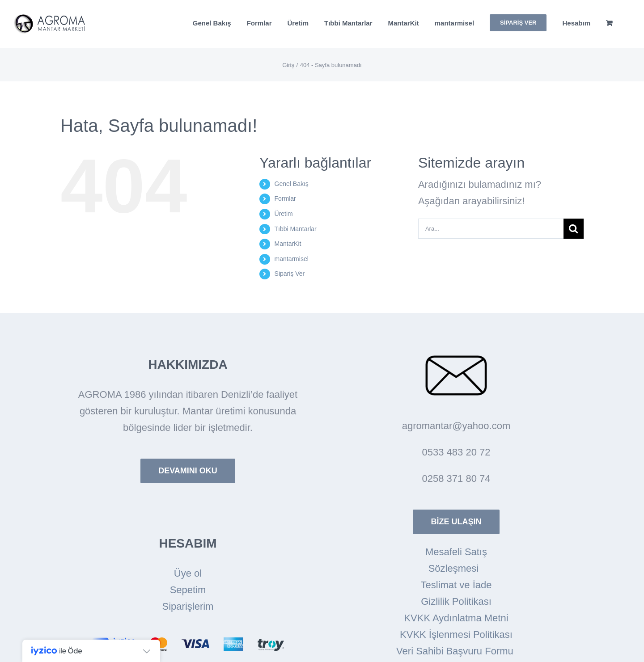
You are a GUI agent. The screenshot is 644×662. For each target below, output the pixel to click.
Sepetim (188, 590)
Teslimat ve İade (456, 585)
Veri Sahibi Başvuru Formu (456, 651)
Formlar (285, 198)
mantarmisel (292, 259)
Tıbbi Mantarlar (296, 229)
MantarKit (288, 244)
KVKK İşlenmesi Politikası (456, 635)
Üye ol (188, 573)
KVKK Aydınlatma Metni (456, 618)
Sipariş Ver (290, 274)
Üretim (284, 214)
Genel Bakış (292, 184)
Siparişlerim (188, 606)
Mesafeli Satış (456, 552)
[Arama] (574, 229)
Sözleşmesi (456, 568)
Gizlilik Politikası (456, 601)
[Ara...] (491, 229)
